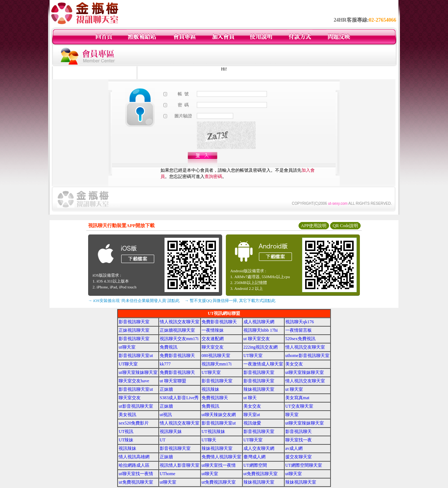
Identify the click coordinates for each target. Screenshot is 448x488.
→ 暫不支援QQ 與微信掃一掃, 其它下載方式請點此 (230, 301)
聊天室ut (252, 415)
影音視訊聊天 (299, 431)
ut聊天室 (127, 347)
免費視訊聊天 (215, 398)
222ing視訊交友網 (261, 347)
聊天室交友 (213, 347)
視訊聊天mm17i (217, 364)
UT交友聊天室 (299, 406)
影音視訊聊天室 (134, 322)
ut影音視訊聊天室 (136, 406)
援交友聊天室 (299, 457)
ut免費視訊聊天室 (261, 474)
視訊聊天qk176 (300, 322)
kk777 (165, 364)
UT (163, 440)
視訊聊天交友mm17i (179, 339)
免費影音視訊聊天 (219, 322)
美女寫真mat (297, 398)
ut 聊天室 (294, 389)
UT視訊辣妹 (213, 431)
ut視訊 (166, 415)
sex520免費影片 (134, 423)
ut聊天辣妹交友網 (219, 415)
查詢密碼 (213, 176)
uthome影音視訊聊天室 (307, 356)
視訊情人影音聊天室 (180, 465)
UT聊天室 (253, 356)
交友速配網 (213, 339)
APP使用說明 (314, 226)
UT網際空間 (255, 465)
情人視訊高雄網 (134, 457)
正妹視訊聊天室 (134, 330)
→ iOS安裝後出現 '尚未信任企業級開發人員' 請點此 (134, 301)
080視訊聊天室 (216, 356)
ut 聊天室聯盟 (173, 381)
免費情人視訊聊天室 (221, 457)
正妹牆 (166, 389)
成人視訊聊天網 (259, 322)
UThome (168, 474)
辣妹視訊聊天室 (259, 389)
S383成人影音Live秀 (179, 398)
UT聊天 (209, 440)
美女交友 (294, 364)
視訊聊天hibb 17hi (261, 330)
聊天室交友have (134, 381)
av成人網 (294, 448)
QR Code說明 (345, 226)
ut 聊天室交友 (257, 339)
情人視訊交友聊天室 (180, 322)
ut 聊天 (250, 398)
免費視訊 (169, 347)
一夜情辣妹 (213, 330)
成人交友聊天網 (259, 448)
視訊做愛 (252, 423)
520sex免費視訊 (300, 339)
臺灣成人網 (254, 457)
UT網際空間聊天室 (304, 465)
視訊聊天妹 (171, 431)
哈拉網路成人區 (134, 465)
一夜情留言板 (299, 330)
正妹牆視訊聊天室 (177, 330)
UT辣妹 (126, 440)
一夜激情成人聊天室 (263, 364)
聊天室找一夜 (299, 440)
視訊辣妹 (210, 389)
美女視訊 (127, 415)
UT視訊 (126, 431)
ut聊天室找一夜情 (219, 465)
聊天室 (292, 415)
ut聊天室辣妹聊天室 (138, 372)
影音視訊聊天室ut (136, 356)
